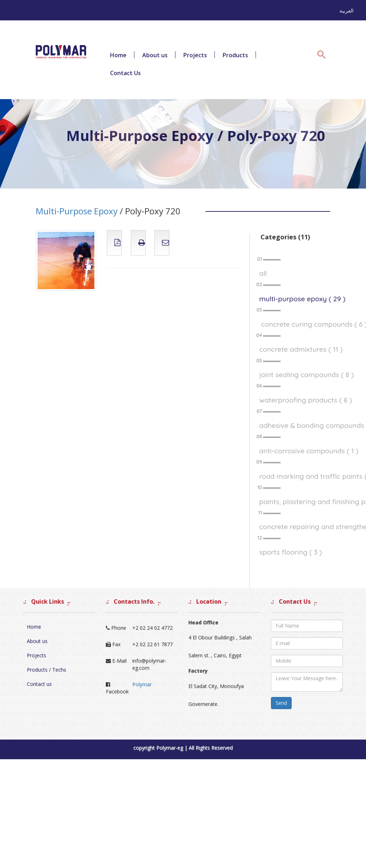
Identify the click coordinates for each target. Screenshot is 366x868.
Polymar (142, 684)
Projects (195, 55)
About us (155, 55)
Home (118, 55)
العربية (347, 11)
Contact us (39, 684)
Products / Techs (46, 670)
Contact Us (125, 73)
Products (235, 55)
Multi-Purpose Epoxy (77, 211)
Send (281, 703)
